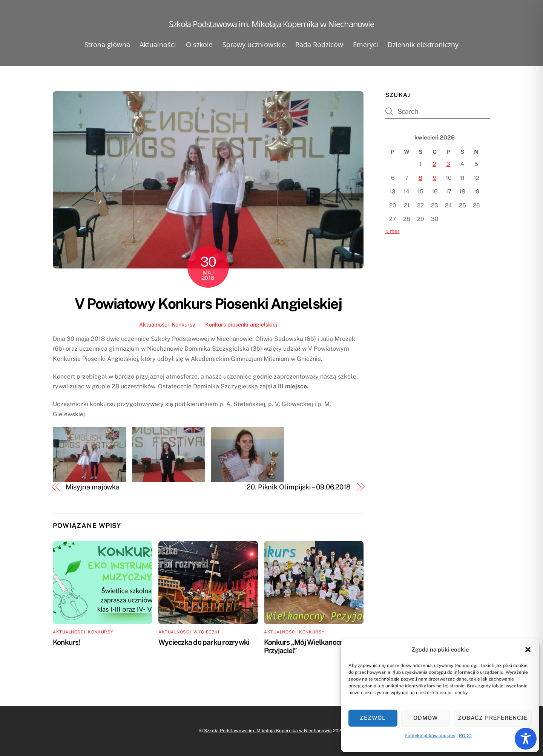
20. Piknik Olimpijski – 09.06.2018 (299, 487)
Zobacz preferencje (493, 718)
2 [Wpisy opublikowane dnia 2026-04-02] (435, 164)
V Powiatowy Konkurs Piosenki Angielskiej (208, 304)
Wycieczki (206, 632)
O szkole (199, 44)
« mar (393, 231)
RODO (465, 736)
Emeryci (366, 44)
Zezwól (373, 718)
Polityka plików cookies (430, 736)
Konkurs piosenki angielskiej (241, 324)
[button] (528, 650)
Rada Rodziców (319, 44)
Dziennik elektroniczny (423, 44)
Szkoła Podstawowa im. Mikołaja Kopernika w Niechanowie (268, 731)
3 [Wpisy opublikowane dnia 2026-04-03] (448, 164)
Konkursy (183, 324)
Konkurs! (67, 642)
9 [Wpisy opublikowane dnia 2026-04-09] (435, 178)
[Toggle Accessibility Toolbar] (526, 739)
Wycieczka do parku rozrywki (204, 642)
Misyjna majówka (93, 487)
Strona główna (107, 44)
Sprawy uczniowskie (254, 44)
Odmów (426, 718)
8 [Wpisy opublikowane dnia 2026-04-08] (420, 178)
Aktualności (158, 44)
